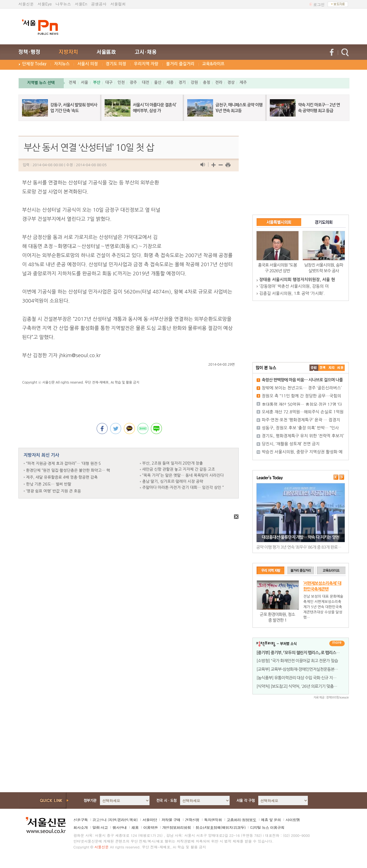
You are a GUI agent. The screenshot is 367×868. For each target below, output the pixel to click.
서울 (85, 82)
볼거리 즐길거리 (180, 64)
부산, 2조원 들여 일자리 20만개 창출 (173, 463)
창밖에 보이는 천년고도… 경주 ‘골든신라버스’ (302, 388)
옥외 (133, 820)
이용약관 (150, 827)
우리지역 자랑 (146, 64)
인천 (121, 82)
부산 (97, 82)
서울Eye (45, 4)
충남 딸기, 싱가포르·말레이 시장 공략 (173, 481)
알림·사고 (100, 827)
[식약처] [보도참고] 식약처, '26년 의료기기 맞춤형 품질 (301, 686)
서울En (81, 4)
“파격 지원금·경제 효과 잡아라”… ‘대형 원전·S (63, 463)
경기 (182, 82)
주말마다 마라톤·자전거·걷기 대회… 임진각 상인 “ (183, 487)
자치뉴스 (62, 64)
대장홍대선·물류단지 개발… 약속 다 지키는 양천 (301, 537)
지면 (112, 820)
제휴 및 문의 (271, 820)
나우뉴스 (63, 4)
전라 (219, 82)
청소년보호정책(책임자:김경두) (220, 827)
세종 (170, 82)
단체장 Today (34, 64)
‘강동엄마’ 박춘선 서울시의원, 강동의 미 (294, 286)
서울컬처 (118, 4)
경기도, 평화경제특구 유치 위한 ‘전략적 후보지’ (303, 436)
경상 (231, 82)
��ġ (323, 368)
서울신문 (26, 4)
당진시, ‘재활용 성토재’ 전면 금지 (291, 444)
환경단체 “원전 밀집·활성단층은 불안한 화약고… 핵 (68, 470)
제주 (243, 82)
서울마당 (149, 820)
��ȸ (340, 368)
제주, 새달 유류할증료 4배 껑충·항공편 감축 (62, 477)
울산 (158, 82)
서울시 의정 (88, 64)
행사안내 (119, 827)
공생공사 (99, 4)
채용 (135, 827)
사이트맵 (293, 820)
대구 (109, 82)
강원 (194, 82)
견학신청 (192, 820)
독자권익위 (213, 820)
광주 (133, 82)
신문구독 (81, 820)
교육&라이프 (213, 64)
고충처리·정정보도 (241, 820)
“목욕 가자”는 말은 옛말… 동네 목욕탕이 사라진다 (183, 475)
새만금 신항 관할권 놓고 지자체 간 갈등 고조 (179, 469)
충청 (206, 82)
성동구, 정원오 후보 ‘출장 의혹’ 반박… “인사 (300, 428)
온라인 (123, 820)
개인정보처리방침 (176, 827)
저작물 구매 (171, 820)
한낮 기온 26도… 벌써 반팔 (49, 484)
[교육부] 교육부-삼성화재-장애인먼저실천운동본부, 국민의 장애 (308, 669)
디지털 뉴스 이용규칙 (267, 827)
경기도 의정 (116, 64)
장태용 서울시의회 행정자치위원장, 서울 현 (297, 280)
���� (314, 368)
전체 (72, 82)
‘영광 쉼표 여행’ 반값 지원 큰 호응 (54, 491)
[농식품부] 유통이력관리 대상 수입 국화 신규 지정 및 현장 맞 (305, 678)
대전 (145, 82)
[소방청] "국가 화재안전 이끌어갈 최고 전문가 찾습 (297, 661)
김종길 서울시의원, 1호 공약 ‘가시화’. (292, 293)
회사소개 (81, 827)
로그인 (319, 4)
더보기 (337, 643)
